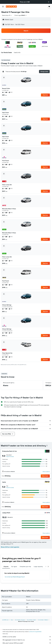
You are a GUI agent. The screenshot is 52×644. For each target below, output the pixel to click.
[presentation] (47, 446)
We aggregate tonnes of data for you (27, 640)
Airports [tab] (6, 567)
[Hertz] (47, 482)
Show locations (46, 472)
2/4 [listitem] (10, 309)
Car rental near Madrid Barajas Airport (15, 577)
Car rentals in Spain (31, 620)
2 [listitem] (7, 92)
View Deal (45, 95)
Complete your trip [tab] (25, 567)
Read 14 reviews (10, 457)
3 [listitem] (7, 116)
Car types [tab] (14, 567)
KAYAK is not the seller (27, 637)
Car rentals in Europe (20, 620)
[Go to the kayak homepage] (11, 7)
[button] (49, 2)
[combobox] (7, 15)
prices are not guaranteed (35, 632)
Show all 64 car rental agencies (10, 547)
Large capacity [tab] (38, 567)
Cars (12, 620)
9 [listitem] (3, 92)
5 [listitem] (7, 188)
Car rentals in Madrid (43, 620)
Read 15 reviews (10, 488)
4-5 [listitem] (10, 92)
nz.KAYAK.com (5, 620)
